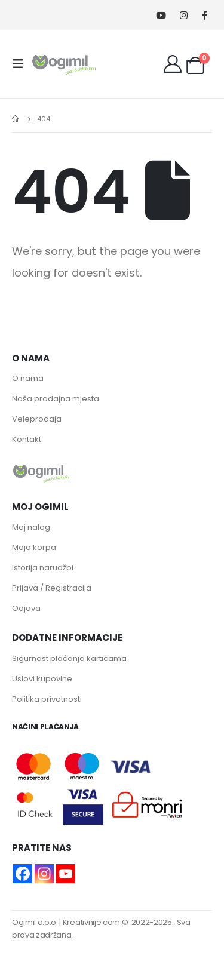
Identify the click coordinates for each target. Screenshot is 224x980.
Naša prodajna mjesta (56, 399)
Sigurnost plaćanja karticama (69, 658)
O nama (28, 378)
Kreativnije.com (91, 922)
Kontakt (27, 439)
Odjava (26, 608)
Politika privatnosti (47, 699)
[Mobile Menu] (22, 64)
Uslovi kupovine (42, 679)
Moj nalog (31, 527)
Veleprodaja (37, 419)
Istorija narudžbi (43, 568)
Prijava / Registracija (52, 588)
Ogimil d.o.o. (35, 922)
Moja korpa (34, 547)
